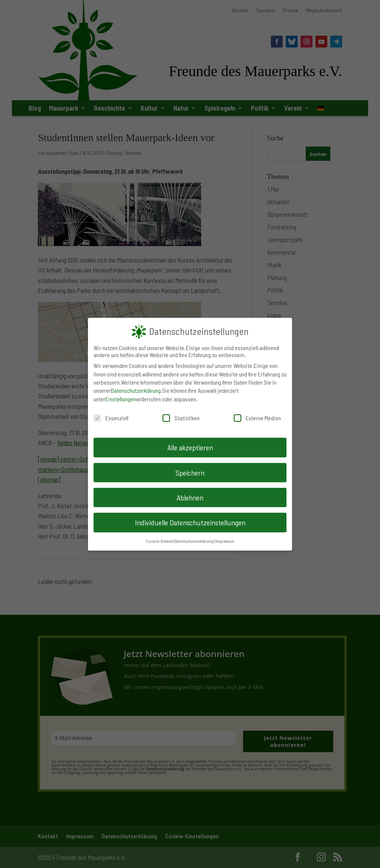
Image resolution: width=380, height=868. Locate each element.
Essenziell (111, 418)
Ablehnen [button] (190, 497)
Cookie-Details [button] (159, 541)
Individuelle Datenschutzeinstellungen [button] (190, 522)
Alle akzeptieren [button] (190, 447)
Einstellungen (121, 399)
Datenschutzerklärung (136, 390)
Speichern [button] (190, 472)
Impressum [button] (225, 541)
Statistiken (181, 418)
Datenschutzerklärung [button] (194, 541)
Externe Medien (257, 418)
